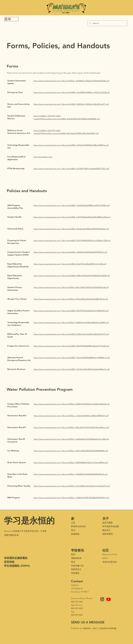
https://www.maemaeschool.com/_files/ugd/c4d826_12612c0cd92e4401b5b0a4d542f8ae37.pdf (72, 369)
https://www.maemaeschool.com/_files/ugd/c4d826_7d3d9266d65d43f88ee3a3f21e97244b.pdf (72, 205)
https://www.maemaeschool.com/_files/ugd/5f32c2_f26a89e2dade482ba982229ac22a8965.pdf (71, 322)
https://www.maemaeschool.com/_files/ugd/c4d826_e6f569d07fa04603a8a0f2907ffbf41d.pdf (70, 252)
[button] (11, 19)
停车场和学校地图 (111, 526)
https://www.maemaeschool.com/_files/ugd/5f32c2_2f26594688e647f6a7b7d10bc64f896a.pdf (71, 462)
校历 (73, 554)
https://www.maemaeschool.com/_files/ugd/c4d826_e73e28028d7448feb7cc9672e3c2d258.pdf (72, 92)
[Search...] (107, 23)
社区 (106, 550)
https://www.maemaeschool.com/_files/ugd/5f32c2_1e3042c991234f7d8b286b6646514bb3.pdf (71, 498)
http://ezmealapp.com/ (43, 157)
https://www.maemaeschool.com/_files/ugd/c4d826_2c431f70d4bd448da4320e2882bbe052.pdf (72, 217)
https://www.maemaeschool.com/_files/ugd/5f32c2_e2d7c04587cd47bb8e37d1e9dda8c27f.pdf (72, 486)
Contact (77, 581)
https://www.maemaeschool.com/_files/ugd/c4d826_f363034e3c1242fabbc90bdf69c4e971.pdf (71, 104)
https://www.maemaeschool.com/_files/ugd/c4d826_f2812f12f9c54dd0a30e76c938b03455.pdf (71, 311)
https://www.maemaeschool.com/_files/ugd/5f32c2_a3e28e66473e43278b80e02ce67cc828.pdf (71, 439)
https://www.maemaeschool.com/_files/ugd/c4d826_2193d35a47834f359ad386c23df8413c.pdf (71, 145)
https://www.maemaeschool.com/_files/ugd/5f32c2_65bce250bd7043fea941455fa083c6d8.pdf (71, 287)
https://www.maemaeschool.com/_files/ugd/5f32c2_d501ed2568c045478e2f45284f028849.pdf (71, 451)
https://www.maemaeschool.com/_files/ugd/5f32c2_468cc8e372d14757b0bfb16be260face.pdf (71, 427)
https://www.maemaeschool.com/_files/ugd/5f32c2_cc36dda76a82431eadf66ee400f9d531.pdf (71, 416)
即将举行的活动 (78, 526)
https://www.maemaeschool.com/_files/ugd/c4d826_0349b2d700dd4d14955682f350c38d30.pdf (72, 276)
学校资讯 (78, 550)
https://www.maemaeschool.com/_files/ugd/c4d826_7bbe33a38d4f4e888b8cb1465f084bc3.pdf (72, 358)
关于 (106, 519)
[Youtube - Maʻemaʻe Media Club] (109, 599)
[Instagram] (102, 599)
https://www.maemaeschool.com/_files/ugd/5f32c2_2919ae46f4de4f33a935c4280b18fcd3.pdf (71, 299)
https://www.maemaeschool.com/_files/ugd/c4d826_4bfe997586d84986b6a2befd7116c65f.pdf (71, 346)
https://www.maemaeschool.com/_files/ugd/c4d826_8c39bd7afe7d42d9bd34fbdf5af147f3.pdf (71, 334)
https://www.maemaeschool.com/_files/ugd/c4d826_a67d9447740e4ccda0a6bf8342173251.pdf (71, 169)
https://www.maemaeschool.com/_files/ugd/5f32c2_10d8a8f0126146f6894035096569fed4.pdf (70, 474)
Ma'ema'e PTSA (110, 554)
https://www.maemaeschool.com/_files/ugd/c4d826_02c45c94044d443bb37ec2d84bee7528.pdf (72, 240)
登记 (73, 530)
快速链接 (75, 534)
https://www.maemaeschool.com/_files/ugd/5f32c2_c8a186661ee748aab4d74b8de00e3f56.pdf (71, 81)
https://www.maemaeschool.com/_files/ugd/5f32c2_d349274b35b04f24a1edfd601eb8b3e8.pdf (71, 404)
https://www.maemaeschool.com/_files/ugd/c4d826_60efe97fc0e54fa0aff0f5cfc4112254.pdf (70, 264)
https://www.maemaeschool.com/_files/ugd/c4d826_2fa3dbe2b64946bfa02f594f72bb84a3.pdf (71, 229)
